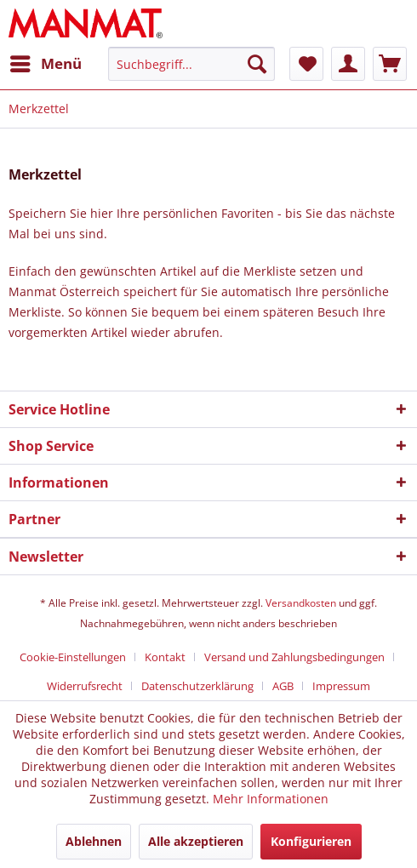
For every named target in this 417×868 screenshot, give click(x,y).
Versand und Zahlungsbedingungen (294, 657)
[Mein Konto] (348, 64)
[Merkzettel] (306, 64)
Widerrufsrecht (85, 686)
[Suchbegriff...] (191, 64)
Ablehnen (94, 841)
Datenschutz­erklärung (197, 686)
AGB (283, 686)
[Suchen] (257, 64)
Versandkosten (301, 603)
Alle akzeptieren (196, 841)
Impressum (341, 686)
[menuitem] (45, 64)
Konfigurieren (311, 841)
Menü (46, 62)
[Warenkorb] (390, 64)
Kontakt (165, 657)
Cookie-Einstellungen (73, 657)
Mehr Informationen (271, 799)
